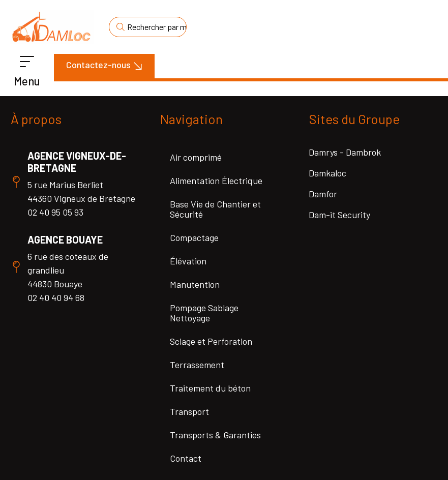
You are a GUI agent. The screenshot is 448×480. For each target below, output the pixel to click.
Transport (189, 411)
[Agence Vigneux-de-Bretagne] (16, 182)
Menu (27, 81)
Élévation (188, 261)
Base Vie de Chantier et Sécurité (215, 209)
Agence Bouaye (65, 239)
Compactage (194, 237)
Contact (186, 458)
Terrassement (197, 365)
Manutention (195, 284)
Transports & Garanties (215, 435)
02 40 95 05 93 (55, 212)
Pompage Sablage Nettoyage (204, 313)
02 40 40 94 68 (56, 297)
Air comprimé (196, 157)
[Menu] (27, 62)
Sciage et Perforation (211, 341)
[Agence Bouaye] (16, 267)
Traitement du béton (210, 388)
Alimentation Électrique (216, 181)
